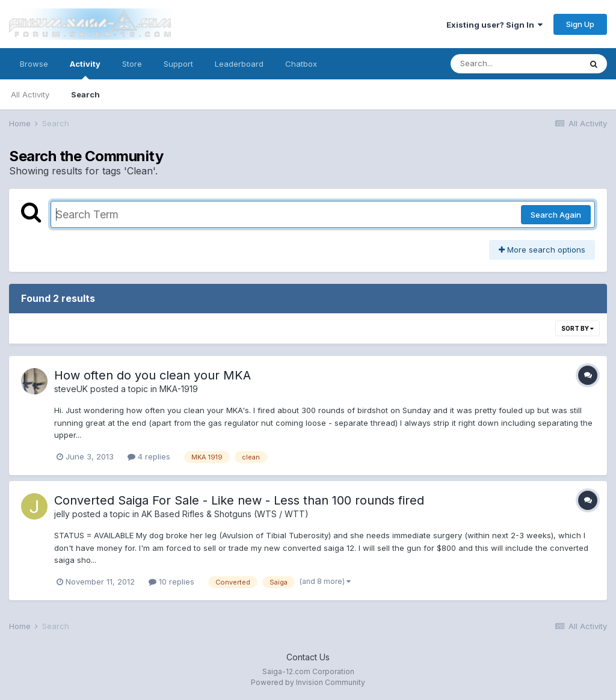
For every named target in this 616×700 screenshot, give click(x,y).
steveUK (71, 389)
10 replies (171, 582)
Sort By (577, 328)
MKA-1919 (179, 389)
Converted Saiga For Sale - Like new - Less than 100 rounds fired (239, 500)
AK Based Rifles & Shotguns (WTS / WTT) (225, 514)
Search (85, 94)
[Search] (516, 64)
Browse (34, 64)
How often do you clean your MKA (152, 375)
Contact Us (308, 657)
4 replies (149, 456)
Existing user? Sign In (494, 25)
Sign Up (580, 24)
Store (132, 64)
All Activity (30, 94)
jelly (62, 514)
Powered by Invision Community (308, 682)
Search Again (556, 215)
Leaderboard (239, 64)
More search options (542, 250)
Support (178, 64)
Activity (85, 69)
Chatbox (301, 64)
